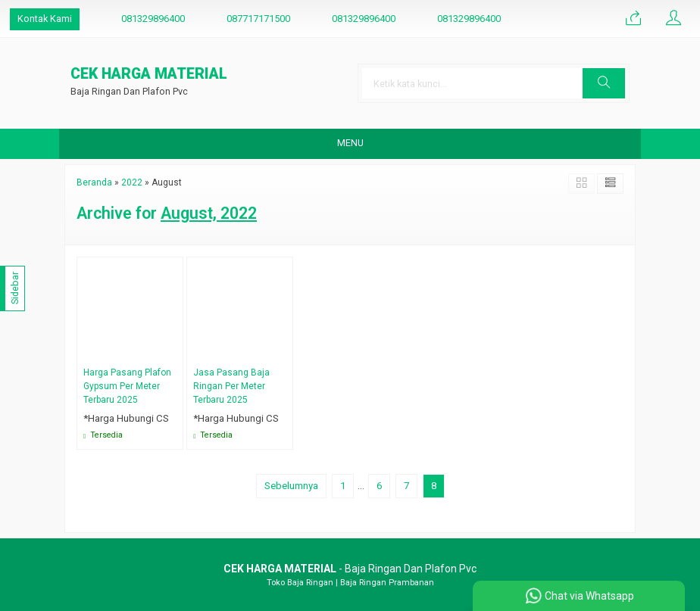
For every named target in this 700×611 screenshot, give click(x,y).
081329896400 (153, 19)
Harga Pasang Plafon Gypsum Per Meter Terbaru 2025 (127, 386)
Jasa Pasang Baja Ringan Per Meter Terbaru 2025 (231, 386)
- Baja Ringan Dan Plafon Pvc (350, 569)
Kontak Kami (45, 19)
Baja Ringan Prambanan (387, 583)
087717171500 (258, 19)
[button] (604, 83)
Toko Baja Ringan (300, 583)
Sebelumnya (291, 486)
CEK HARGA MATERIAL (149, 75)
